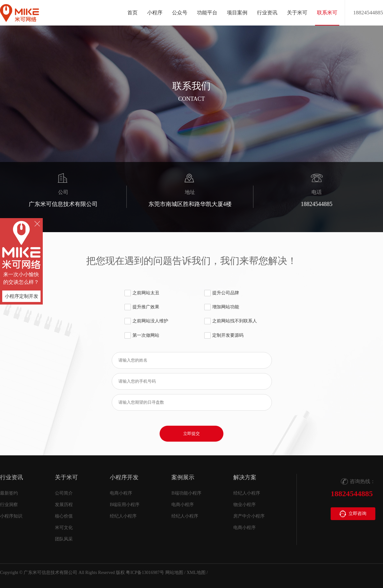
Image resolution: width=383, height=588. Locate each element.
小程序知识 (11, 516)
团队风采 (64, 539)
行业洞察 (9, 505)
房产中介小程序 (249, 516)
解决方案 (245, 477)
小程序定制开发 (22, 296)
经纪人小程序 (123, 516)
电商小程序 (121, 493)
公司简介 (64, 493)
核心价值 (64, 516)
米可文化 (64, 528)
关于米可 (66, 477)
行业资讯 (11, 477)
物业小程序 (244, 505)
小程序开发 (124, 477)
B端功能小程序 (186, 493)
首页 (132, 13)
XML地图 (196, 573)
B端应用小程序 (125, 505)
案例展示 (183, 477)
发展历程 (64, 505)
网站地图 (174, 573)
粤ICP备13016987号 (145, 573)
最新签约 (9, 493)
